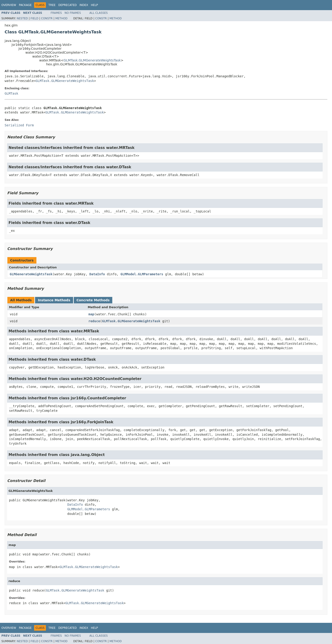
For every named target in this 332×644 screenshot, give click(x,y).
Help (94, 5)
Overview (9, 5)
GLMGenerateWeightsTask (31, 274)
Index (84, 5)
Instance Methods (54, 300)
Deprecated (68, 5)
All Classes (99, 13)
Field (34, 18)
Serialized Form (19, 125)
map (91, 314)
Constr (47, 18)
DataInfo (97, 274)
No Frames (73, 13)
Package (25, 5)
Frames (56, 13)
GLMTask (11, 93)
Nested (22, 18)
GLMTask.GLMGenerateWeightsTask (92, 60)
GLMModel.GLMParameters (142, 274)
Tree (52, 5)
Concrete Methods (93, 300)
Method (61, 18)
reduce (94, 321)
